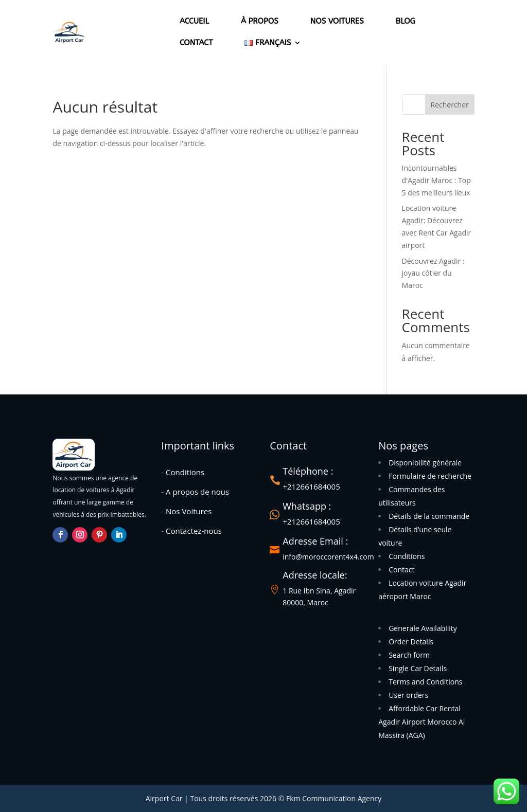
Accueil (194, 21)
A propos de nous (195, 492)
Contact (196, 43)
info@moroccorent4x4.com (328, 557)
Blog (406, 21)
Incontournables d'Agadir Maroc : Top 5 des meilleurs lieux (436, 180)
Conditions (183, 472)
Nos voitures (337, 21)
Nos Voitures (186, 511)
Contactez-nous (191, 531)
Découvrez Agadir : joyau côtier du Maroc (433, 273)
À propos (260, 21)
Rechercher (450, 105)
